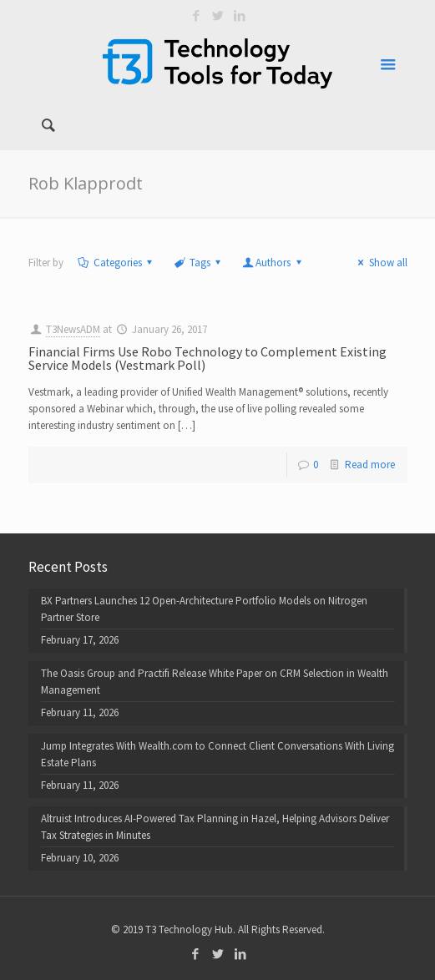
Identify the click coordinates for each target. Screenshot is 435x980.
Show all (380, 263)
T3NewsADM (73, 329)
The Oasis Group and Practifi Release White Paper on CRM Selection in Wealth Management (215, 682)
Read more (370, 465)
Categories (116, 263)
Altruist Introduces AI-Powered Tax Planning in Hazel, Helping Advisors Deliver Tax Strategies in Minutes (215, 827)
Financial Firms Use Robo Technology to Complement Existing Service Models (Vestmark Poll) (207, 358)
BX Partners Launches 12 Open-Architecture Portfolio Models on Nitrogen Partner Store (204, 609)
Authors (273, 263)
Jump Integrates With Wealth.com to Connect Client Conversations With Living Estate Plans (217, 754)
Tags (199, 263)
